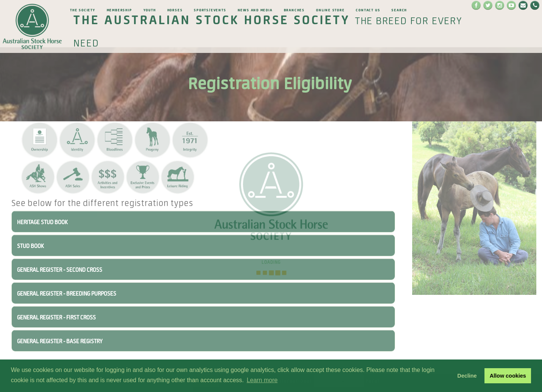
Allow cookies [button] (508, 376)
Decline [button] (467, 376)
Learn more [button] (262, 380)
